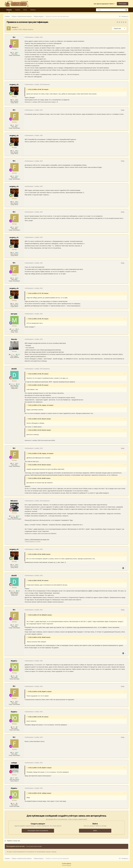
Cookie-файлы (66, 864)
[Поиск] (106, 10)
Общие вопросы (28, 29)
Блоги (25, 10)
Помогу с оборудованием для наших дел (37, 539)
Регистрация (123, 4)
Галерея (18, 10)
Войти (95, 831)
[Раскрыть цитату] (27, 89)
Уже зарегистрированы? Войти (104, 4)
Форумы (9, 11)
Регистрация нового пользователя (38, 831)
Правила (33, 10)
